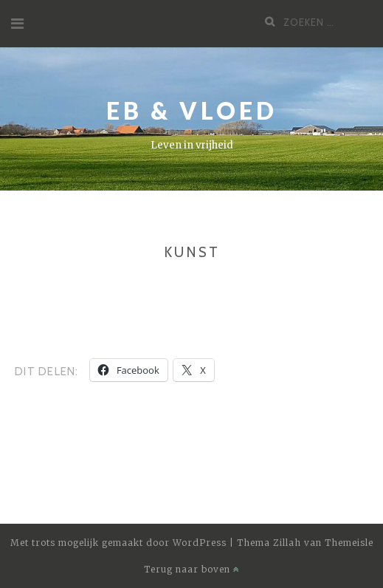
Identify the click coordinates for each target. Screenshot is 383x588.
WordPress (200, 543)
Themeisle (349, 543)
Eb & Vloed (192, 110)
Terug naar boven (192, 569)
